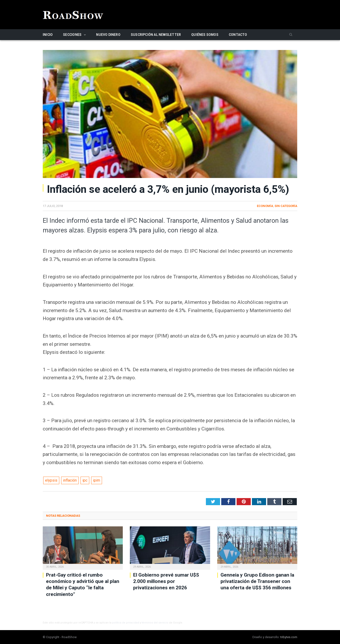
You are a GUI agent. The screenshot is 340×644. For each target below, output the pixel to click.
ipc (85, 480)
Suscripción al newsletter (156, 35)
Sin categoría (286, 206)
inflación (70, 480)
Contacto (238, 35)
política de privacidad (126, 623)
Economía (265, 206)
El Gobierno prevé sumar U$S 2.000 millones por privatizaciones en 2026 (166, 581)
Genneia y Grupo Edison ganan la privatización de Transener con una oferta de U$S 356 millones (257, 581)
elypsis (51, 480)
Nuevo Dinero (108, 35)
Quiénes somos (205, 35)
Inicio (48, 35)
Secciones (72, 35)
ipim (97, 480)
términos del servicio (155, 623)
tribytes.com (289, 637)
